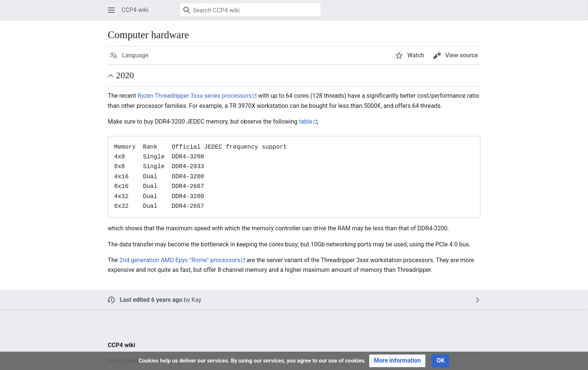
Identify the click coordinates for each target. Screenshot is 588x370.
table (305, 122)
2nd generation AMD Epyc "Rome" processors (180, 260)
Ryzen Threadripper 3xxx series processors (195, 96)
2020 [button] (125, 75)
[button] (111, 10)
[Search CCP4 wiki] (250, 10)
